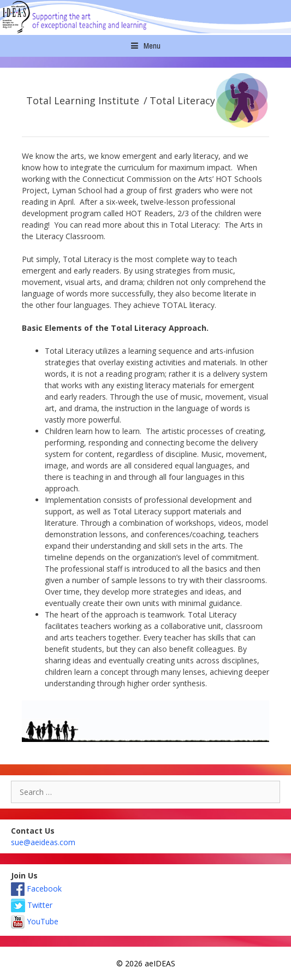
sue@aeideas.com (43, 842)
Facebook (36, 889)
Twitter (32, 905)
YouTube (35, 921)
